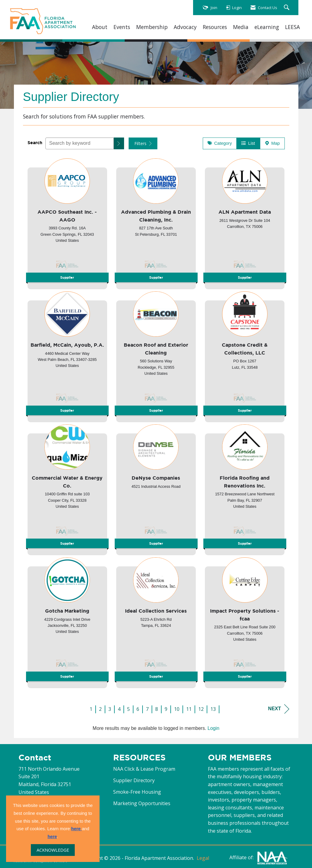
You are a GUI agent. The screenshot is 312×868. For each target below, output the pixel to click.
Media (241, 27)
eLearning (267, 27)
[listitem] (67, 222)
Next (279, 709)
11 (189, 709)
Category (220, 143)
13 (213, 709)
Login (213, 728)
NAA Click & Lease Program (144, 769)
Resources (215, 27)
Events (122, 27)
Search (35, 143)
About (100, 27)
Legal (203, 858)
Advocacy (185, 27)
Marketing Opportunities (142, 803)
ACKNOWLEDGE (53, 850)
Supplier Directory (134, 780)
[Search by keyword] (80, 143)
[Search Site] (287, 8)
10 (177, 709)
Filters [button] (143, 143)
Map (272, 143)
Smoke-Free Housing (137, 792)
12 (201, 709)
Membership (152, 27)
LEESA (292, 27)
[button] (119, 143)
